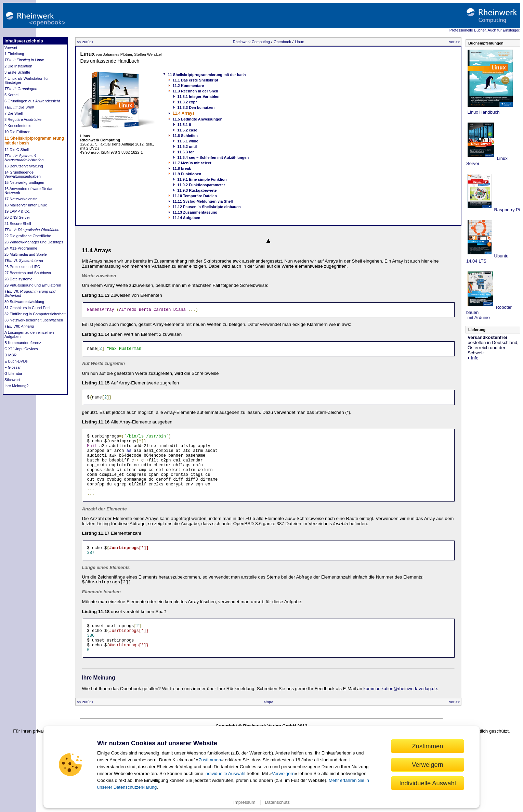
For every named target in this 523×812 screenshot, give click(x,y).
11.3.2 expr (187, 102)
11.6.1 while (188, 141)
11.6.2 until (187, 147)
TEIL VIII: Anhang (19, 326)
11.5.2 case (187, 130)
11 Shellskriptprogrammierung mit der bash (207, 75)
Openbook (282, 42)
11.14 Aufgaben (187, 218)
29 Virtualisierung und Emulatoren (33, 285)
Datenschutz (277, 802)
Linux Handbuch (483, 112)
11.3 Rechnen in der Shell (195, 91)
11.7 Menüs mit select (192, 163)
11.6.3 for (186, 152)
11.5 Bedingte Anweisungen (198, 119)
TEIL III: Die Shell (19, 107)
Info (473, 358)
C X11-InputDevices (21, 349)
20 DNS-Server (17, 217)
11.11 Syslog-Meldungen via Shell (203, 201)
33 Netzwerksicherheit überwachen (34, 320)
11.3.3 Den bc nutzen (196, 107)
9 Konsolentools (18, 126)
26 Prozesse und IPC (22, 267)
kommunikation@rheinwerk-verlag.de (400, 713)
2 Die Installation (18, 66)
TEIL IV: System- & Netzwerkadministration (24, 158)
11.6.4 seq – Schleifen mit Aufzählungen (213, 157)
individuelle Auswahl (225, 773)
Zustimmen (210, 760)
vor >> (454, 42)
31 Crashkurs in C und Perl (27, 308)
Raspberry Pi (506, 210)
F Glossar (13, 367)
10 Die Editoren (17, 132)
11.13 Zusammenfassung (195, 212)
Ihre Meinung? (16, 386)
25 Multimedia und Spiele (26, 254)
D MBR (10, 355)
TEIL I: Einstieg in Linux (24, 60)
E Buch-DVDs (16, 361)
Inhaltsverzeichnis (24, 41)
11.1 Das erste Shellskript (195, 80)
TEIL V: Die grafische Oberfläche (32, 230)
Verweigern (283, 773)
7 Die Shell (14, 113)
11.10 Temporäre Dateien (195, 196)
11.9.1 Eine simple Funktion (202, 179)
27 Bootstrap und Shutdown (28, 273)
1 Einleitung (14, 54)
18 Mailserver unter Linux (26, 205)
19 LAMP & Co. (17, 211)
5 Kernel (11, 95)
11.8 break (182, 168)
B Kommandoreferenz (23, 343)
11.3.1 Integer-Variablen (199, 97)
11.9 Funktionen (187, 174)
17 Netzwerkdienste (21, 199)
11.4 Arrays (184, 113)
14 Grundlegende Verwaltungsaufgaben (23, 174)
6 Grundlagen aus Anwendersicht (32, 101)
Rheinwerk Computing (251, 42)
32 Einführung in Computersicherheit (35, 314)
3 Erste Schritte (17, 72)
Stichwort (12, 380)
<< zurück (85, 42)
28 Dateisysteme (18, 279)
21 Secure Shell (18, 224)
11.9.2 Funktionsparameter (201, 185)
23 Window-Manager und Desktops (34, 242)
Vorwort (11, 48)
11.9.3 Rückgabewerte (197, 190)
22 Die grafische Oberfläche (28, 236)
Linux (299, 42)
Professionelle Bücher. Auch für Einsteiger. (485, 30)
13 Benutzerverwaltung (24, 166)
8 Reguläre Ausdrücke (23, 119)
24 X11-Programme (21, 248)
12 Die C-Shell (17, 150)
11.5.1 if (184, 125)
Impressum (244, 802)
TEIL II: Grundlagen (21, 89)
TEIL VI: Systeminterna (24, 261)
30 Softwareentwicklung (24, 302)
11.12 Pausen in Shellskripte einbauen (207, 207)
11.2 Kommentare (188, 86)
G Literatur (13, 373)
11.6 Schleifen (185, 136)
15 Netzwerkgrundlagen (24, 182)
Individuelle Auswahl (428, 783)
